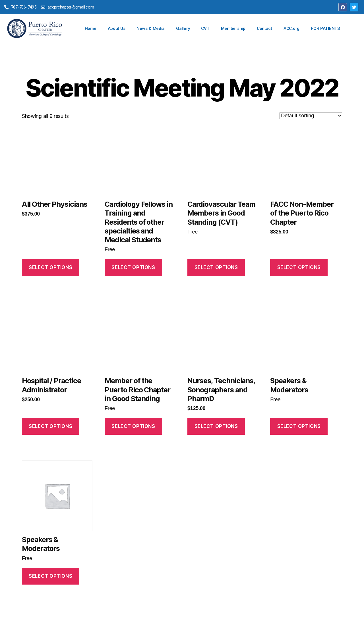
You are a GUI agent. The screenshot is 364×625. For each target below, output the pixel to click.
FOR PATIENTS (325, 28)
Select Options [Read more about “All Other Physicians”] (50, 267)
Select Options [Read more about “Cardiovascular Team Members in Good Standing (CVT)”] (216, 267)
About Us (117, 28)
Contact (264, 28)
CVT (205, 28)
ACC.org (291, 28)
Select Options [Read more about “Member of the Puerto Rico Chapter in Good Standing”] (133, 426)
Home (91, 28)
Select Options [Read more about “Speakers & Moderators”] (299, 426)
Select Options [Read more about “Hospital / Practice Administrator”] (50, 426)
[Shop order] (311, 116)
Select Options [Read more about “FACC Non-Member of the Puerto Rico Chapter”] (299, 267)
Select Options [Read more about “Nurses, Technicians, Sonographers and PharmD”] (216, 426)
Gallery (183, 28)
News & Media (151, 28)
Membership (233, 28)
